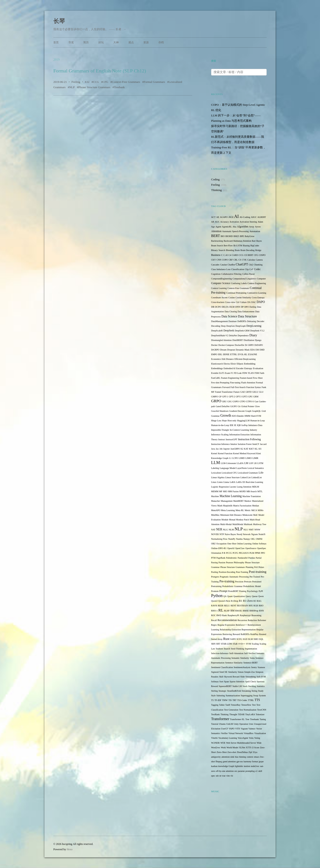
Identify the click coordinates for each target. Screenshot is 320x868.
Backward (228, 241)
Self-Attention (236, 653)
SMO (256, 639)
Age (213, 227)
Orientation (216, 553)
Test (254, 705)
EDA (253, 350)
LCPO (235, 458)
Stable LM (237, 686)
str (220, 776)
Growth (226, 415)
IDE (232, 425)
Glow (257, 406)
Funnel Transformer (224, 392)
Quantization (239, 596)
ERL (220, 354)
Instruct (222, 439)
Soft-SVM (261, 677)
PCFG (235, 553)
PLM (252, 553)
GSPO (236, 401)
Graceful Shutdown (220, 411)
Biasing (246, 246)
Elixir (233, 364)
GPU (250, 397)
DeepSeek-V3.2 (257, 331)
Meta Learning (228, 510)
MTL (260, 491)
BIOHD (229, 236)
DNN (238, 307)
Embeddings (217, 368)
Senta (252, 658)
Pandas (252, 558)
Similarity (233, 672)
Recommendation (227, 620)
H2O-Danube (238, 416)
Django (258, 340)
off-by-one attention (225, 771)
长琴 (59, 21)
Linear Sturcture (232, 477)
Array (252, 227)
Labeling (215, 468)
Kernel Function (225, 453)
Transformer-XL (237, 719)
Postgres (215, 577)
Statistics (261, 686)
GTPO (242, 401)
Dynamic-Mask (243, 350)
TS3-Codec (242, 700)
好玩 (101, 42)
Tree (247, 719)
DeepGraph (240, 326)
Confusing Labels (239, 283)
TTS (257, 700)
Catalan (223, 265)
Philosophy (239, 562)
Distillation (249, 340)
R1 (241, 601)
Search (227, 649)
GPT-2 (232, 397)
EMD (262, 350)
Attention (216, 231)
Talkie (222, 705)
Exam (227, 373)
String (254, 691)
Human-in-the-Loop (220, 425)
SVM (249, 644)
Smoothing (251, 677)
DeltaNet (233, 335)
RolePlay (254, 634)
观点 (131, 42)
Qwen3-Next (224, 601)
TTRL (251, 700)
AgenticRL (227, 227)
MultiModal (238, 524)
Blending (230, 250)
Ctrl (238, 302)
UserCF (225, 729)
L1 (230, 458)
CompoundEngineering (221, 279)
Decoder (260, 321)
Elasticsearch (217, 364)
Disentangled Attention (221, 340)
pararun (241, 771)
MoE (255, 515)
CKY (213, 260)
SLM (250, 639)
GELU (255, 392)
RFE (251, 606)
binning (243, 757)
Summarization (233, 696)
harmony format (251, 761)
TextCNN (262, 710)
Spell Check (251, 682)
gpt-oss (240, 761)
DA (249, 302)
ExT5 (222, 373)
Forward (226, 387)
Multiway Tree (260, 524)
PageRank (221, 558)
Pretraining (216, 586)
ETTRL (234, 354)
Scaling (255, 644)
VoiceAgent (243, 738)
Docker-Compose (226, 345)
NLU (246, 530)
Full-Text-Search (238, 387)
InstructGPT (232, 439)
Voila (251, 738)
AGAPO (224, 217)
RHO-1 (214, 611)
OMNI (259, 539)
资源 (146, 42)
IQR (239, 425)
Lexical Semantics (256, 468)
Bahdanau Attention (242, 241)
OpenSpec (261, 548)
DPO (246, 307)
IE (235, 425)
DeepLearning (254, 326)
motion (247, 766)
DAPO (261, 302)
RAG (259, 601)
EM (257, 350)
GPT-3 (238, 397)
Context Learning (219, 288)
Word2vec (216, 748)
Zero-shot (232, 752)
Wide (259, 743)
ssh (217, 776)
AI (88, 82)
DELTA (225, 307)
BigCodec (255, 246)
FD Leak (238, 373)
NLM (231, 530)
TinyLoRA (250, 714)
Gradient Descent (237, 411)
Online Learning (244, 544)
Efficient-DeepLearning (245, 359)
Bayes (259, 241)
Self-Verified (250, 653)
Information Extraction (240, 435)
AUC (217, 222)
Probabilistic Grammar (232, 586)
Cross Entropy (258, 298)
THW (225, 700)
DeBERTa (242, 321)
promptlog (250, 771)
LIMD (242, 458)
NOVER (215, 534)
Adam (260, 222)
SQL (261, 639)
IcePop (245, 425)
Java (213, 449)
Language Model (228, 468)
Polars (261, 567)
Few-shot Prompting (220, 383)
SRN (213, 644)
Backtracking (217, 241)
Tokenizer (260, 714)
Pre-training (227, 581)
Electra (227, 364)
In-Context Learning (239, 430)
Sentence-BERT (250, 663)
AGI (231, 217)
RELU (227, 606)
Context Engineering (257, 283)
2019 (56, 60)
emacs (257, 757)
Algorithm (243, 227)
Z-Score (256, 748)
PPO (263, 553)
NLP (72, 87)
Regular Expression (226, 625)
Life (261, 473)
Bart (254, 241)
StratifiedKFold (234, 691)
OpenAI (231, 548)
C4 (230, 255)
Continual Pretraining (236, 293)
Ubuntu (222, 724)
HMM (247, 416)
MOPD (243, 491)
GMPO (215, 397)
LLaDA (240, 463)
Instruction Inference (220, 444)
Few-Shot (258, 378)
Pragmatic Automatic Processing (234, 577)
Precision (239, 582)
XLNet (242, 748)
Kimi (259, 453)
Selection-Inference (220, 653)
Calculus (251, 260)
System (262, 696)
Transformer (220, 719)
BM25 (236, 236)
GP (220, 397)
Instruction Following (249, 439)
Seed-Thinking (237, 649)
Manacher (216, 501)
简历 (86, 42)
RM (232, 611)
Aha (234, 227)
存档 (161, 42)
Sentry (254, 667)
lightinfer (239, 766)
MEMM (215, 491)
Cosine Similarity (243, 298)
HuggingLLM (243, 421)
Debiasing (252, 321)
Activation (234, 222)
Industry (253, 430)
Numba (239, 539)
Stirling (214, 691)
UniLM (230, 724)
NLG (225, 530)
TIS (230, 700)
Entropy (248, 368)
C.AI (226, 255)
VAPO (232, 729)
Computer (261, 279)
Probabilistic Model (252, 586)
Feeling (76, 82)
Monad (232, 520)
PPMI (257, 553)
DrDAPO (259, 345)
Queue (255, 596)
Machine (215, 496)
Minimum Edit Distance (231, 515)
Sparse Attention (237, 682)
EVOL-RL (243, 354)
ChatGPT (242, 264)
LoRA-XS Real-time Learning (250, 482)
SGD (245, 639)
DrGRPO (215, 350)
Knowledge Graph (220, 458)
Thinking (216, 190)
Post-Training (242, 572)
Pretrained (257, 582)
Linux (214, 482)
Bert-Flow (228, 246)
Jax (217, 449)
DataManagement (219, 321)
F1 (232, 373)
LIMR (255, 458)
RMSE (246, 611)
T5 (212, 700)
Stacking (252, 686)
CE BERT (249, 255)
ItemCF (256, 444)
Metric (248, 510)
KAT (246, 449)
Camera (259, 260)
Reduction (252, 620)
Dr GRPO (249, 345)
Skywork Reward (232, 677)
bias (237, 757)
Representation (249, 630)
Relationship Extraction (230, 630)
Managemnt (227, 501)
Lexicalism (216, 473)
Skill (221, 677)
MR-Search (252, 491)
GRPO (216, 401)
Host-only (232, 421)
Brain (237, 250)
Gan (256, 401)
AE (218, 217)
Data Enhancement (246, 312)
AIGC (254, 217)
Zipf (250, 752)
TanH (228, 705)
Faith (262, 373)
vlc (232, 776)
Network (247, 534)
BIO (223, 236)
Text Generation (231, 710)
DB (213, 307)
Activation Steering (248, 222)
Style (213, 696)
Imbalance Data (255, 425)
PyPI (261, 591)
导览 (71, 42)
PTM (213, 558)
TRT (234, 700)
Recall (214, 620)
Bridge (258, 250)
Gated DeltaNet (222, 406)
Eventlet (215, 373)
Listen (220, 482)
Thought (233, 714)
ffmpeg (219, 761)
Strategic (222, 691)
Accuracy (224, 222)
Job (221, 449)
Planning (250, 567)
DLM (232, 307)
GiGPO (234, 406)
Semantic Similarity (240, 658)
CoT (251, 269)
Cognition (216, 274)
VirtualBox (248, 733)
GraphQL (257, 411)
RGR (256, 606)
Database (233, 321)
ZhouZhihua (242, 752)
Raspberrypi (245, 615)
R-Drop (235, 601)
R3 (255, 601)
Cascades (215, 265)
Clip (247, 269)
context (250, 757)
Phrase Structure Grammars (94, 87)
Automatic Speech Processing (235, 231)
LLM (216, 463)
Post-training (258, 572)
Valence (252, 729)
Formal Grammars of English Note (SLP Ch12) (100, 71)
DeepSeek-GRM (242, 331)
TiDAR (241, 714)
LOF (251, 463)
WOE (223, 743)
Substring (221, 696)
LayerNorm (242, 468)
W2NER (215, 743)
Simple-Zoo (250, 672)
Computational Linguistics (244, 279)
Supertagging (247, 696)
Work (223, 748)
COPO (225, 260)
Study (261, 691)
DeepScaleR (217, 331)
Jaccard (263, 444)
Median (256, 506)
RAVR (214, 606)
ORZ (213, 544)
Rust (226, 639)
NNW (257, 530)
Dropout (231, 350)
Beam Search (217, 246)
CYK (244, 260)
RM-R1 (239, 611)
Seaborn (219, 649)
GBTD (249, 392)
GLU (261, 392)
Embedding (250, 364)
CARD (235, 255)
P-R (224, 553)
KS (260, 449)
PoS (256, 567)
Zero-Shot (222, 752)
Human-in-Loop (257, 421)
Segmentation (251, 649)
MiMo (261, 510)
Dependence (243, 335)
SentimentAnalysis (242, 667)
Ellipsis (240, 364)
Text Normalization (248, 710)
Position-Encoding (227, 572)
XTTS (249, 748)
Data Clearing (231, 312)
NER (219, 529)
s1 (256, 771)
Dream (223, 350)
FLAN (251, 373)
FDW (245, 373)
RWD (219, 615)
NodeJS (262, 534)
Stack (245, 686)
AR (213, 222)
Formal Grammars (154, 82)
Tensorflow (246, 705)
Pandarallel (243, 558)
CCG (96, 82)
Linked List (246, 477)
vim (228, 776)
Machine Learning (231, 496)
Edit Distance (228, 359)
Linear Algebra (218, 477)
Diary (253, 335)
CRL (235, 260)
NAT (213, 530)
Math (220, 506)
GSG (230, 401)
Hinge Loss (216, 421)
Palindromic (231, 558)
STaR (235, 644)
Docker (214, 345)
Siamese (261, 667)
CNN (219, 260)
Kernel (214, 453)
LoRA (233, 482)
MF (221, 491)
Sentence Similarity (234, 663)
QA (225, 596)
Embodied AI (230, 368)
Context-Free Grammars (126, 82)
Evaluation (258, 368)
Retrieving (227, 634)
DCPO (218, 307)
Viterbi (214, 738)
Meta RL (240, 510)
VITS (238, 729)
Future (237, 392)
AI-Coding (245, 217)
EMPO (214, 354)
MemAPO (216, 510)
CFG (105, 82)
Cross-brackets (218, 302)
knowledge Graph (226, 766)
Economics (216, 359)
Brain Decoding (248, 250)
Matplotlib (228, 506)
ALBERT (262, 217)
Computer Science (221, 283)
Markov (248, 501)
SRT (218, 644)
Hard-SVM (256, 416)
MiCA (254, 510)
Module (225, 520)
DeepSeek (229, 331)
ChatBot (231, 265)
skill (260, 771)
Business (216, 255)
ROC (213, 615)
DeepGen (231, 326)
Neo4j (239, 534)
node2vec (255, 766)
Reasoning (256, 615)
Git (239, 406)
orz (236, 771)
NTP (222, 534)
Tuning (263, 719)
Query (248, 596)
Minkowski (248, 515)
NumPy (232, 539)
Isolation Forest (245, 444)
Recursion (242, 620)
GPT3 (245, 397)
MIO (225, 491)
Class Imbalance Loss (221, 269)
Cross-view (230, 302)
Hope (224, 421)
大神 (116, 42)
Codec (257, 269)
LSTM (260, 463)
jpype (261, 761)
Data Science (229, 316)
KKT (252, 449)
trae (224, 776)
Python (217, 596)
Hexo (70, 849)
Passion (222, 562)
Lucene (233, 487)
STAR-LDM (226, 644)
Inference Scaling (220, 434)
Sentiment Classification (222, 667)
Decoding (216, 326)
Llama (226, 482)
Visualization (260, 733)
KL (256, 449)
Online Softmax (259, 544)
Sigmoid (215, 672)
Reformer (262, 620)
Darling (253, 307)
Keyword (251, 453)
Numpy (247, 539)
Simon (241, 672)
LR (255, 463)
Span (226, 681)
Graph (248, 411)
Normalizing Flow (219, 539)
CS (240, 260)
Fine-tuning (235, 383)
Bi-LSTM (238, 246)
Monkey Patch (242, 520)
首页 (56, 42)
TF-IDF (218, 700)
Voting (257, 738)
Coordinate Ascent (219, 298)
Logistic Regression (220, 487)
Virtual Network (236, 733)
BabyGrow (250, 236)
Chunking (258, 265)
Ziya (255, 752)
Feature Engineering (230, 378)
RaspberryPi (233, 615)
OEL (253, 539)
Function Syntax (254, 387)
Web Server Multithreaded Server (241, 743)
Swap (256, 696)
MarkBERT (239, 501)
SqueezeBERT (225, 686)
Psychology (252, 591)
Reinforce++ (241, 625)
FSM (257, 373)
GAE (243, 392)
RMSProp (254, 611)
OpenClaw (240, 548)
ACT (213, 217)
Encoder (240, 368)
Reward (236, 634)
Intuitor (234, 444)
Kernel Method (240, 453)
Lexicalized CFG (229, 473)
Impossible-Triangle (220, 430)
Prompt (223, 591)
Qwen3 (214, 601)
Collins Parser (248, 274)
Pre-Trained (255, 577)
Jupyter (227, 449)
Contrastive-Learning (257, 293)
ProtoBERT (233, 591)
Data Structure (247, 316)
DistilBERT (238, 340)
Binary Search (218, 250)
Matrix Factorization (242, 506)
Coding (215, 179)
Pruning (243, 591)
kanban (214, 766)
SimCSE (223, 672)
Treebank (119, 87)
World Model (232, 748)
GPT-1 (225, 397)
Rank (225, 615)
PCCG (229, 553)
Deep (223, 326)
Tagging (215, 705)
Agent (218, 227)
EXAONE (253, 354)
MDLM (255, 487)
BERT (216, 236)
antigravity (216, 757)
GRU (224, 401)
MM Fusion (233, 491)
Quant (230, 596)
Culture (243, 302)
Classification (238, 269)
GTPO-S (250, 401)
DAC (254, 302)
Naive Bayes (230, 534)
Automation (255, 231)
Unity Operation (241, 724)
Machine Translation (252, 496)
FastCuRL (216, 378)
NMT (251, 530)
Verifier (224, 733)
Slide (243, 677)
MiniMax (215, 515)
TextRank (215, 714)
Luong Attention (244, 487)
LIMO (249, 458)
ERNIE (226, 354)
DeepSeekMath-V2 (220, 335)
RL (221, 610)
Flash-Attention (248, 383)
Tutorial (215, 724)
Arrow (258, 227)
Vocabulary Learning (228, 738)
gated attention (229, 761)
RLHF (227, 611)
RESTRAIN (243, 606)
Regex (214, 625)
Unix (251, 724)
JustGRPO (235, 449)
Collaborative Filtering (231, 274)
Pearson (230, 562)
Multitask (248, 524)
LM (246, 463)
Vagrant (244, 729)
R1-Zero (248, 601)
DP (242, 307)
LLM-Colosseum (228, 463)
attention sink (228, 757)
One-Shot (232, 544)
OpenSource (251, 548)
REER (221, 606)
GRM (256, 397)
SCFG (239, 639)
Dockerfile (239, 345)
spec (213, 776)
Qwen (261, 596)
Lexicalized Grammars (248, 473)
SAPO (233, 639)
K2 (242, 449)
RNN (261, 611)
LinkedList (256, 477)
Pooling (215, 572)
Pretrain (248, 582)
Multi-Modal (226, 524)
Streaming (246, 691)
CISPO (262, 255)
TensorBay (236, 705)
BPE (242, 236)
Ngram (255, 534)
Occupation (221, 544)
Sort (221, 682)
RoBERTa (245, 634)
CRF (231, 260)
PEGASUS (244, 553)
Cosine (231, 298)
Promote (215, 591)
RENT (234, 606)
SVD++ (242, 644)
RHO (261, 606)
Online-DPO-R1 (219, 548)
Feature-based (246, 378)
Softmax (215, 682)
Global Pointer (248, 406)
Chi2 (251, 265)
